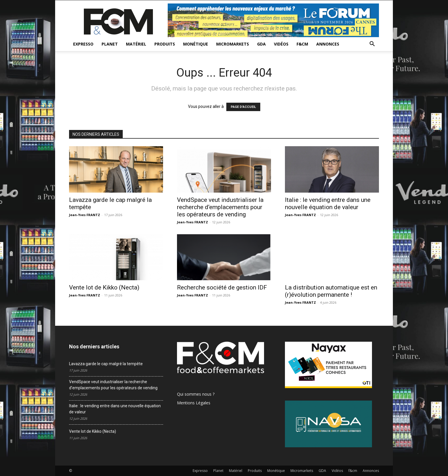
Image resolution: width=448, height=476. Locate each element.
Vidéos (281, 44)
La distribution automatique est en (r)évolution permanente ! (331, 291)
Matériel (136, 44)
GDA (261, 44)
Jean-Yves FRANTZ (85, 215)
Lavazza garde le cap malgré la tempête (106, 364)
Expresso (83, 44)
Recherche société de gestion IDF (222, 287)
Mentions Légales (194, 403)
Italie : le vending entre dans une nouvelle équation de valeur (328, 203)
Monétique (196, 44)
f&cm (302, 44)
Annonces (328, 44)
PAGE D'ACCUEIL (243, 107)
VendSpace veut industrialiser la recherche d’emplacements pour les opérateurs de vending (220, 207)
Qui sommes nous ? (196, 394)
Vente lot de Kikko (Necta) (104, 287)
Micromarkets (233, 44)
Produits (165, 44)
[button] (372, 45)
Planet (110, 44)
